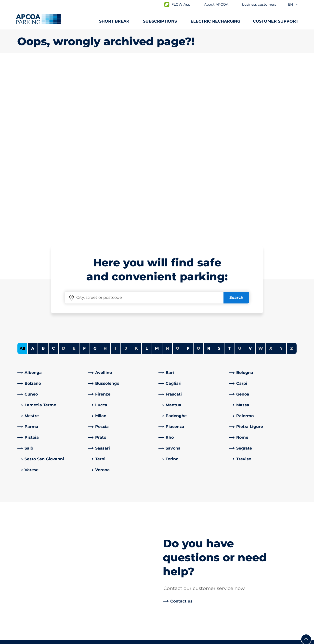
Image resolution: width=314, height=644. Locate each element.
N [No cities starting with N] (167, 175)
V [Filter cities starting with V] (250, 175)
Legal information (104, 639)
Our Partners (173, 545)
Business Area (175, 537)
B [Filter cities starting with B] (43, 175)
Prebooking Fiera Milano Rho (45, 535)
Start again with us (179, 574)
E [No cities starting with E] (74, 175)
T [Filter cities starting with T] (229, 175)
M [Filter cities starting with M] (157, 175)
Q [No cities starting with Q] (198, 175)
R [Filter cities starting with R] (209, 175)
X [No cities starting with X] (271, 175)
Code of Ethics (175, 590)
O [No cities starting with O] (178, 175)
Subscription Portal (36, 543)
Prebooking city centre (40, 527)
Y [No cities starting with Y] (281, 175)
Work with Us (174, 511)
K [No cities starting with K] (136, 175)
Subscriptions (31, 511)
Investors (170, 553)
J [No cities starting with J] (126, 175)
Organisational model (182, 598)
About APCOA (175, 503)
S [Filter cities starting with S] (219, 175)
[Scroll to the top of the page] (306, 466)
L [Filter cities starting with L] (147, 175)
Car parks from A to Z (38, 503)
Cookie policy (65, 639)
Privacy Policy (29, 639)
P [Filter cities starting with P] (188, 175)
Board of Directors (179, 582)
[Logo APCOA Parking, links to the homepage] (38, 19)
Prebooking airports (37, 519)
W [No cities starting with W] (261, 175)
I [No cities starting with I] (116, 175)
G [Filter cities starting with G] (95, 175)
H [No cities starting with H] (105, 175)
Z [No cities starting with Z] (292, 175)
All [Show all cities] (22, 175)
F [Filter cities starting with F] (84, 175)
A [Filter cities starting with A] (33, 175)
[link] (51, 200)
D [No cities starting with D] (64, 175)
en (293, 4)
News (166, 606)
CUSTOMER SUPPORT (276, 21)
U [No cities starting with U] (240, 175)
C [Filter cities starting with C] (53, 175)
